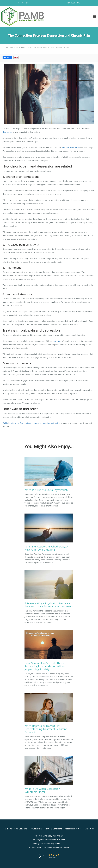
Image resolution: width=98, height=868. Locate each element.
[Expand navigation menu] (95, 17)
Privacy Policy (36, 829)
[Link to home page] (30, 17)
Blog (23, 47)
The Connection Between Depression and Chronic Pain (48, 47)
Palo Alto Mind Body (10, 47)
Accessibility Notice (73, 829)
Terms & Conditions (54, 829)
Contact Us (89, 829)
